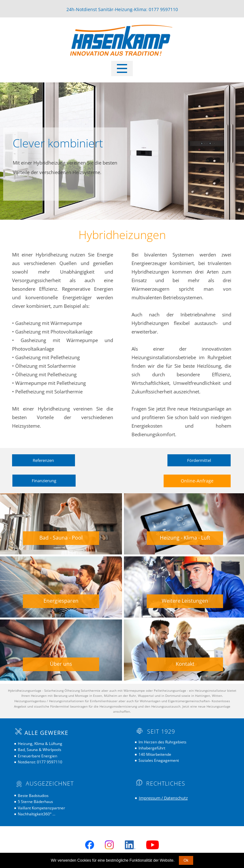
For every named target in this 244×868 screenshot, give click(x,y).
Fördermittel (199, 460)
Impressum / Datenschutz (163, 798)
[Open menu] (122, 68)
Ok (186, 860)
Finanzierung (44, 481)
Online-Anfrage (197, 481)
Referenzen (43, 460)
